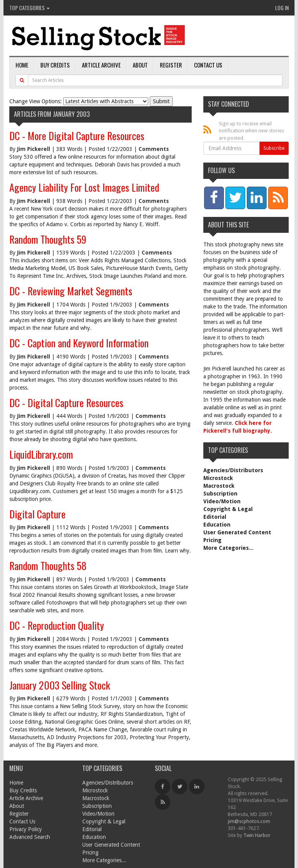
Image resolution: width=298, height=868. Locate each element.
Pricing (212, 540)
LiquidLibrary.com (41, 454)
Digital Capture (37, 514)
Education (217, 525)
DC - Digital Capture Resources (66, 403)
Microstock (218, 478)
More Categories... (228, 548)
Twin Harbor (257, 835)
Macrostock (219, 486)
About (140, 65)
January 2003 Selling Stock (60, 685)
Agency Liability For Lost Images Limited (84, 187)
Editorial (215, 517)
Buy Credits (55, 65)
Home (22, 65)
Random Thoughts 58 (48, 566)
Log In (282, 8)
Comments (154, 149)
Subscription (220, 494)
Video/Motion (222, 501)
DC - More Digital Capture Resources (77, 136)
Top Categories (29, 8)
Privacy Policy (26, 829)
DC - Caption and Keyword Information (79, 343)
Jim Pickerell (34, 149)
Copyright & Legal (228, 509)
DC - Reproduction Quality (57, 625)
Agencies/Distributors (233, 470)
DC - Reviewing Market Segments (71, 291)
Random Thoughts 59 (48, 239)
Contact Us (208, 65)
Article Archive (101, 65)
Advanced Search (30, 837)
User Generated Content (237, 532)
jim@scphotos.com (249, 821)
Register (171, 65)
